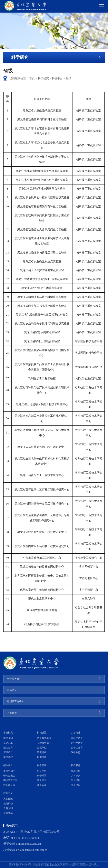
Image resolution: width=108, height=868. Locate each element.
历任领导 (8, 752)
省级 (68, 78)
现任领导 (8, 748)
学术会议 (42, 785)
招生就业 (8, 765)
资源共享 (8, 813)
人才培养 (76, 733)
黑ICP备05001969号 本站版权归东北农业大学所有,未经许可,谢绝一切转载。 (54, 865)
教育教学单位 (44, 738)
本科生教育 (77, 738)
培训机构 (42, 757)
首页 (32, 78)
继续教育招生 (10, 780)
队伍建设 (76, 785)
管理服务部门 (44, 743)
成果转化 (76, 771)
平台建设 (76, 780)
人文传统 (8, 799)
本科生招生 (9, 771)
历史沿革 (8, 743)
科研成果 (42, 776)
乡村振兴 (76, 776)
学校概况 (8, 733)
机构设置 (42, 733)
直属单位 (42, 748)
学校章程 (8, 757)
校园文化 (8, 793)
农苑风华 (8, 804)
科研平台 (57, 78)
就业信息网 (9, 785)
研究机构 (42, 752)
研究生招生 (9, 776)
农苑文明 (8, 808)
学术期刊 (42, 780)
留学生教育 (77, 748)
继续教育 (76, 752)
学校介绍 (8, 738)
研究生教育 (77, 743)
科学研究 (43, 78)
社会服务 (76, 765)
